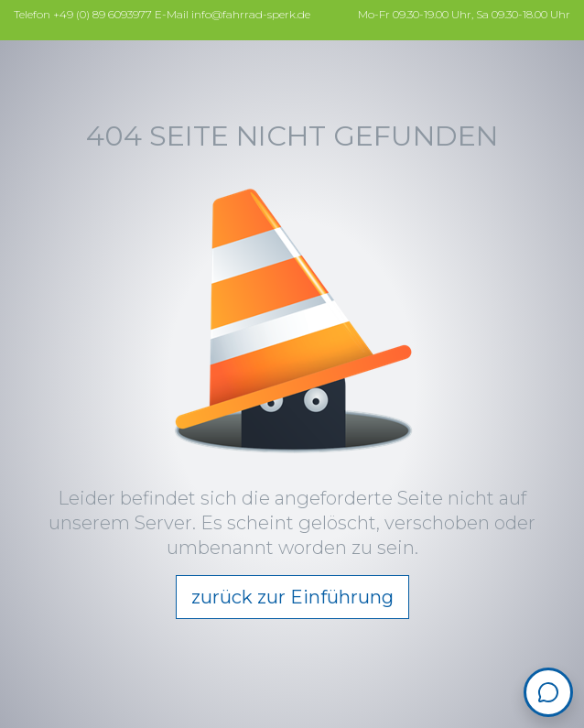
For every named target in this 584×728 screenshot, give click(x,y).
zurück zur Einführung (292, 597)
